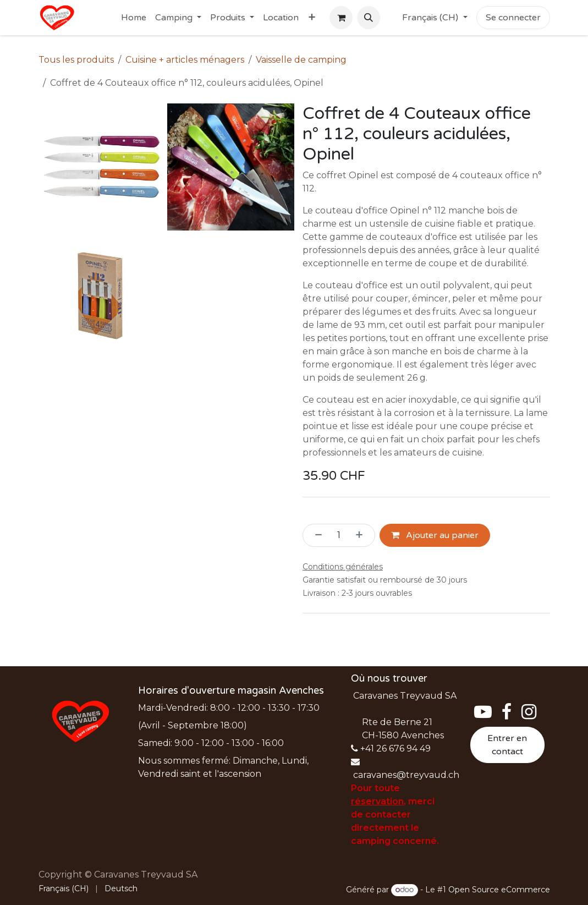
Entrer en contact (507, 745)
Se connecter (513, 18)
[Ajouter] (362, 535)
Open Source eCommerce (499, 890)
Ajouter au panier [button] (435, 535)
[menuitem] (134, 18)
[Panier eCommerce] (341, 18)
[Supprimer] (315, 535)
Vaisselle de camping (301, 60)
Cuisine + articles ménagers (185, 60)
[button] (369, 18)
